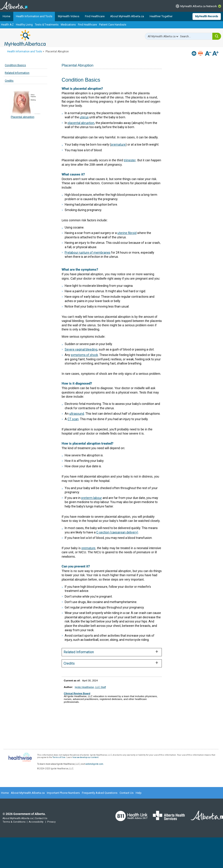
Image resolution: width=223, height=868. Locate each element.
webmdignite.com (94, 764)
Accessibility (36, 822)
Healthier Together (161, 16)
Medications (68, 25)
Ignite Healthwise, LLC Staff (90, 687)
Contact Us (127, 793)
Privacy (51, 822)
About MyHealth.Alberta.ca (127, 16)
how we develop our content (85, 757)
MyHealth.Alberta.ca (25, 38)
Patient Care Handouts (113, 25)
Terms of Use (59, 757)
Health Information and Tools (34, 16)
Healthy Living (24, 25)
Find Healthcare (95, 16)
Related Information (17, 73)
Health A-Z (7, 25)
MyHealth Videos (69, 16)
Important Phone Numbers (63, 793)
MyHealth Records (207, 16)
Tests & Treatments (47, 25)
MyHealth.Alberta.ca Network (199, 6)
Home (6, 16)
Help (139, 793)
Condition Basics (15, 65)
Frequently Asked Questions (100, 793)
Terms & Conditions (14, 822)
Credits (9, 81)
